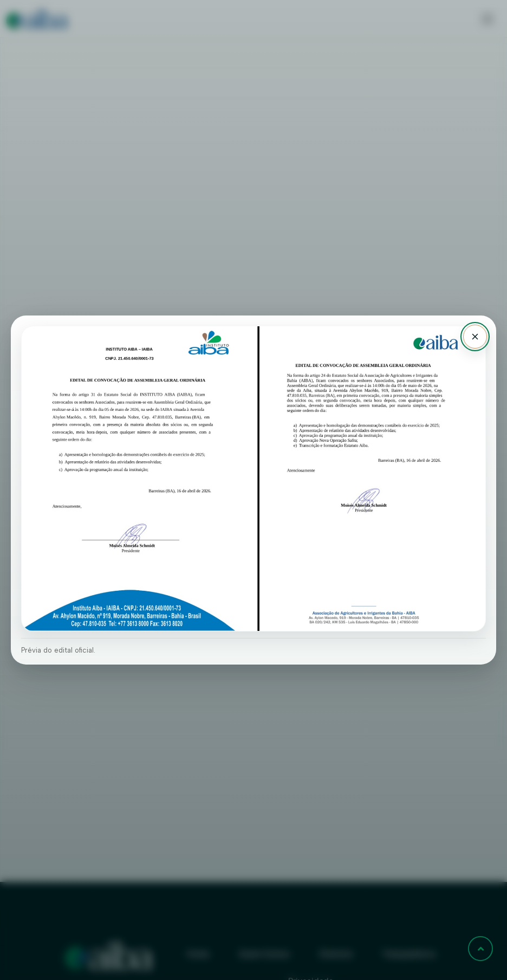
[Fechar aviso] (475, 337)
